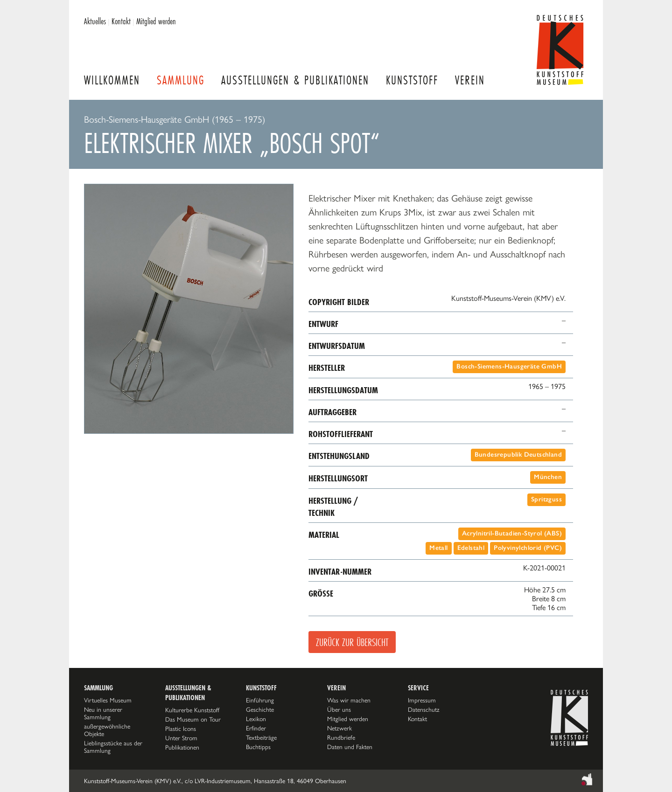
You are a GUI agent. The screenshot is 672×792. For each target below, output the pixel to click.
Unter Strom (181, 738)
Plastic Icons (181, 729)
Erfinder (256, 728)
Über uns (339, 709)
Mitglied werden (156, 21)
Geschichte (260, 709)
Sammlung (181, 80)
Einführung (260, 700)
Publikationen (182, 747)
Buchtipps (258, 747)
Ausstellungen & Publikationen (295, 80)
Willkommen (112, 80)
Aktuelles (95, 21)
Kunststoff (412, 80)
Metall (438, 548)
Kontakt (121, 21)
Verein (470, 80)
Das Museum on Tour (193, 719)
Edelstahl (471, 548)
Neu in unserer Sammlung (103, 713)
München (548, 477)
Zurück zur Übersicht (352, 642)
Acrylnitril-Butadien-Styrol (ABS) (512, 533)
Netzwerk (339, 728)
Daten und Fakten (350, 747)
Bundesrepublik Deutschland (518, 455)
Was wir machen (349, 700)
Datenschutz (424, 709)
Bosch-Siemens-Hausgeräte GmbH (509, 366)
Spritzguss (546, 499)
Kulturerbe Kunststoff (192, 710)
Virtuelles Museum (108, 700)
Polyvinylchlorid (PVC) (528, 548)
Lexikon (256, 719)
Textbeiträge (261, 737)
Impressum (422, 700)
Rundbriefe (341, 737)
